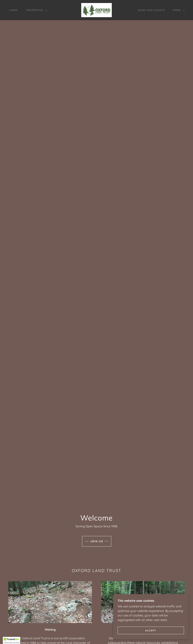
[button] (36, 10)
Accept (151, 631)
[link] (96, 10)
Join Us (97, 541)
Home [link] (14, 10)
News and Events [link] (151, 10)
